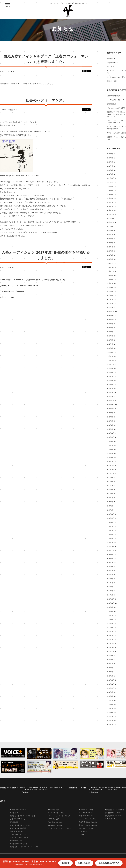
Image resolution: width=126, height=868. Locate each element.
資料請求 (65, 863)
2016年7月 (110, 526)
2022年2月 (110, 304)
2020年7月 (110, 377)
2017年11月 (111, 470)
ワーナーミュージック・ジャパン (60, 828)
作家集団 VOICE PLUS (113, 813)
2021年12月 (111, 312)
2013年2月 (110, 636)
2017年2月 (110, 506)
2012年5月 (110, 660)
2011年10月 (111, 688)
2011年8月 (110, 696)
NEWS (13, 71)
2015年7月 (110, 563)
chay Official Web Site (86, 828)
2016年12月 (111, 514)
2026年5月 (110, 154)
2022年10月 (111, 271)
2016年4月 (110, 534)
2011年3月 (110, 716)
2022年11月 (111, 267)
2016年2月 (110, 538)
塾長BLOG (14, 110)
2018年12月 (111, 433)
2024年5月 (110, 198)
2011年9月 (110, 692)
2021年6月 (110, 336)
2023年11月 (111, 219)
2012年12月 (111, 644)
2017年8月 (110, 482)
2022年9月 (110, 275)
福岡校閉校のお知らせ (114, 96)
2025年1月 (110, 174)
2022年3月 (110, 300)
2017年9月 (110, 478)
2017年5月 (110, 494)
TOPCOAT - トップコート (19, 838)
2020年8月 (110, 372)
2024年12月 (111, 178)
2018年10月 (111, 437)
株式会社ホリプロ (16, 841)
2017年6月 (110, 490)
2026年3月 (110, 158)
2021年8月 (110, 328)
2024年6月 (110, 194)
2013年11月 (111, 603)
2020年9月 (110, 368)
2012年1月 (110, 676)
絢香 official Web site (86, 816)
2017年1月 (110, 510)
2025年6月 (110, 162)
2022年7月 (110, 283)
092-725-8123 (29, 790)
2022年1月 (110, 308)
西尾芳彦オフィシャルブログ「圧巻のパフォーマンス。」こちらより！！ (28, 84)
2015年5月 (110, 567)
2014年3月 (110, 587)
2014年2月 (110, 591)
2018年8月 (110, 441)
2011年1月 (110, 725)
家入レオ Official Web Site (88, 825)
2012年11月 (111, 648)
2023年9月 (110, 227)
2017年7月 (110, 486)
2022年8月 (110, 279)
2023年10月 (111, 223)
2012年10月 (111, 652)
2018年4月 (110, 457)
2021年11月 (111, 316)
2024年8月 (110, 190)
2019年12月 (111, 401)
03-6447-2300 (98, 790)
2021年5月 (110, 340)
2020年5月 (110, 380)
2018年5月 (110, 453)
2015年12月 (111, 546)
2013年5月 (110, 623)
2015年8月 (110, 559)
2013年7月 (110, 615)
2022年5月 (110, 291)
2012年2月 (110, 672)
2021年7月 (110, 332)
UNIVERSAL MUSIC (55, 825)
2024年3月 (110, 202)
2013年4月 (110, 627)
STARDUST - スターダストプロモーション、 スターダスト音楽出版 (21, 825)
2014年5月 (110, 579)
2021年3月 (110, 348)
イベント (110, 67)
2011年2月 (110, 720)
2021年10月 (111, 320)
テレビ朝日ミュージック (19, 834)
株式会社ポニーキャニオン (19, 844)
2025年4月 (110, 166)
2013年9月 (110, 607)
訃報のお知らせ (112, 104)
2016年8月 (110, 522)
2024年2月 (110, 207)
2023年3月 (110, 251)
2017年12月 (111, 466)
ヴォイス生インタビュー (114, 77)
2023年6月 (110, 239)
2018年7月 (110, 445)
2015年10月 (111, 550)
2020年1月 (110, 397)
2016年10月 (111, 518)
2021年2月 (110, 352)
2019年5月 (110, 417)
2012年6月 (110, 656)
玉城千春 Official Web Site (88, 822)
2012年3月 (110, 668)
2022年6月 (110, 287)
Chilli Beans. (83, 831)
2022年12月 (111, 263)
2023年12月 (111, 215)
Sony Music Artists (16, 831)
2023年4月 (110, 247)
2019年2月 (110, 425)
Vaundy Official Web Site (87, 819)
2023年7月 (110, 235)
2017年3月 (110, 502)
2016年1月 (110, 542)
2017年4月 (110, 498)
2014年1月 (110, 595)
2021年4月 (110, 344)
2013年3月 (110, 631)
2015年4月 (110, 571)
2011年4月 (110, 712)
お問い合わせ (84, 863)
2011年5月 (110, 708)
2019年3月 (110, 421)
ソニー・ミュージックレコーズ (59, 816)
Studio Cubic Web (111, 819)
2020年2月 (110, 393)
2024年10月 (111, 182)
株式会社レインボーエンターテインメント (25, 847)
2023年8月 (110, 231)
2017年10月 (111, 474)
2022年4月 (110, 296)
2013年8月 (110, 611)
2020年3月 (110, 389)
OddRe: (82, 834)
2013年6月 (110, 619)
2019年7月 (110, 413)
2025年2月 (110, 170)
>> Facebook (24, 792)
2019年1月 (110, 429)
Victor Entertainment (55, 822)
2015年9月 (110, 555)
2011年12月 (111, 680)
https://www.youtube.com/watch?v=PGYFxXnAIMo (19, 176)
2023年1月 (110, 259)
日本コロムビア (53, 819)
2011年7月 (110, 700)
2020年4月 (110, 385)
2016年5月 (110, 530)
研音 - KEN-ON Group (18, 819)
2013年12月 (111, 599)
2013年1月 (110, 639)
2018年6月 (110, 449)
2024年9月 (110, 186)
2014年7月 (110, 575)
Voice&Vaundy (111, 63)
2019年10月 (111, 409)
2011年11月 (111, 684)
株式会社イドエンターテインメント (23, 816)
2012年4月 (110, 664)
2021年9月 (110, 324)
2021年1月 (110, 356)
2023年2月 (110, 255)
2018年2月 (110, 461)
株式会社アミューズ (17, 813)
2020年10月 (111, 364)
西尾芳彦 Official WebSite (113, 816)
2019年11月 (111, 405)
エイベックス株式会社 (56, 813)
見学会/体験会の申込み (109, 863)
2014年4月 (110, 583)
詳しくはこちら (8, 297)
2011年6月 (110, 704)
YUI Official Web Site (86, 813)
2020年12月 (111, 360)
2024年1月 (110, 211)
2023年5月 (110, 243)
